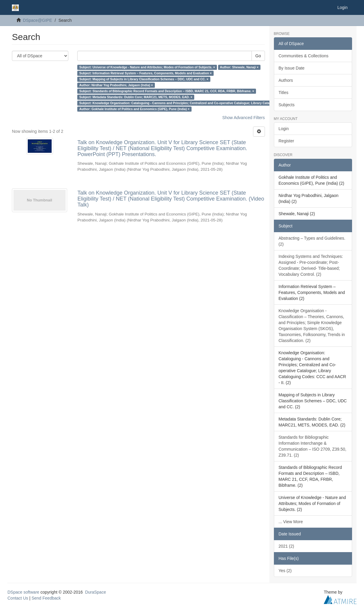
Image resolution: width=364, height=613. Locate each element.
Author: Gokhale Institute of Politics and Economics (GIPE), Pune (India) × (135, 109)
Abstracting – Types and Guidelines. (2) (312, 241)
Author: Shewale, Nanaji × (239, 67)
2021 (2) (286, 546)
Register (286, 141)
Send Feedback (46, 598)
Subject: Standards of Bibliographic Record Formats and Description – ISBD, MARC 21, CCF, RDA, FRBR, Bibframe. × (167, 91)
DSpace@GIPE (37, 20)
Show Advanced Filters (243, 118)
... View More (291, 522)
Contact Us (18, 598)
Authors (286, 80)
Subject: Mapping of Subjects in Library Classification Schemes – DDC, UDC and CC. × (144, 79)
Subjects (287, 105)
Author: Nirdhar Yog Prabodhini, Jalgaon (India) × (116, 85)
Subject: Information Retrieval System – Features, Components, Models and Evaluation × (146, 73)
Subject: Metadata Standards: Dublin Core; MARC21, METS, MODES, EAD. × (136, 97)
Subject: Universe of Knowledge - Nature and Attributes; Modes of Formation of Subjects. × (147, 67)
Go (258, 56)
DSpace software (23, 592)
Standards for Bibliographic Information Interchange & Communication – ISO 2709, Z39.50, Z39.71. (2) (313, 446)
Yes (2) (285, 571)
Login (284, 129)
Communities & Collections (304, 56)
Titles (284, 93)
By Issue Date (292, 68)
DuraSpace (95, 592)
